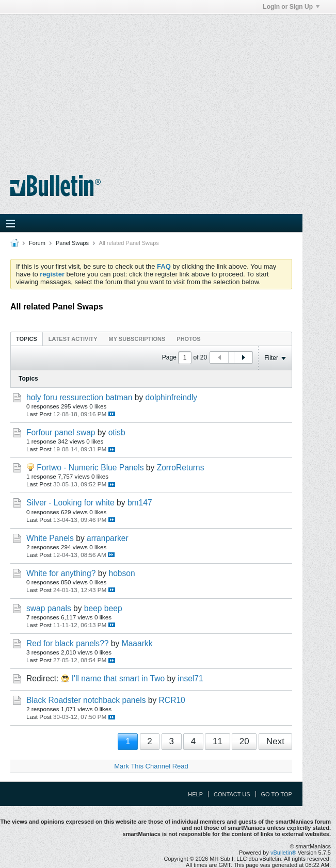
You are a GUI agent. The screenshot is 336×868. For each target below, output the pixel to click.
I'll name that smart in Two (118, 678)
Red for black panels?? (68, 643)
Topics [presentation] (27, 339)
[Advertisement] (168, 87)
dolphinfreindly (172, 397)
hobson (122, 573)
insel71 (190, 678)
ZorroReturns (181, 468)
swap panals (49, 608)
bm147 (140, 503)
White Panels (50, 538)
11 (218, 741)
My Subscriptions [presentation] (137, 339)
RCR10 (172, 700)
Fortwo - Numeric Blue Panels (90, 468)
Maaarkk (137, 643)
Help (195, 794)
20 (244, 741)
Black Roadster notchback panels (86, 700)
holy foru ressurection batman (79, 397)
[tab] (27, 339)
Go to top (277, 794)
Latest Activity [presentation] (73, 339)
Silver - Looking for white (70, 503)
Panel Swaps (72, 243)
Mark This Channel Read (151, 766)
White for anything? (61, 573)
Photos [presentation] (188, 339)
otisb (117, 432)
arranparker (108, 538)
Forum (37, 243)
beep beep (103, 608)
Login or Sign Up (291, 7)
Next (275, 741)
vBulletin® (283, 853)
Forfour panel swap (61, 432)
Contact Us (232, 794)
